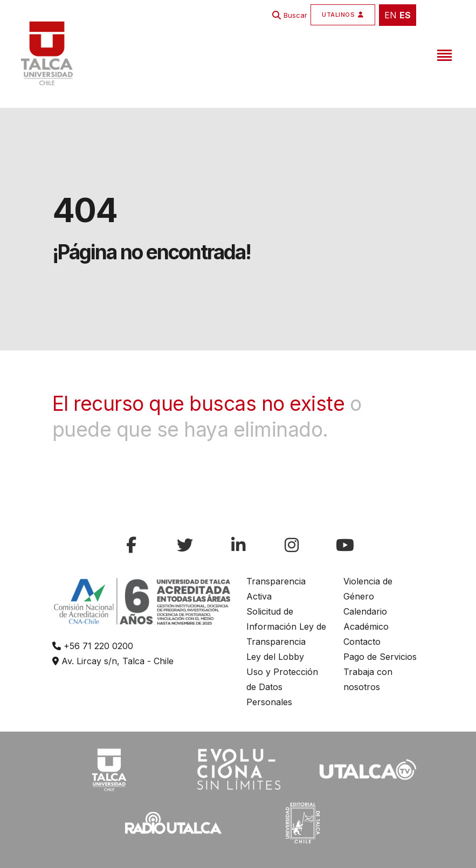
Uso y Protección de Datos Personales (282, 687)
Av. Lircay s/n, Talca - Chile (113, 661)
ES (405, 15)
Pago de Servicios (380, 657)
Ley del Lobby (275, 657)
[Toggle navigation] (443, 53)
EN (391, 15)
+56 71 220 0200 (93, 646)
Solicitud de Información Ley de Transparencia (286, 626)
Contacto (362, 642)
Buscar (295, 15)
